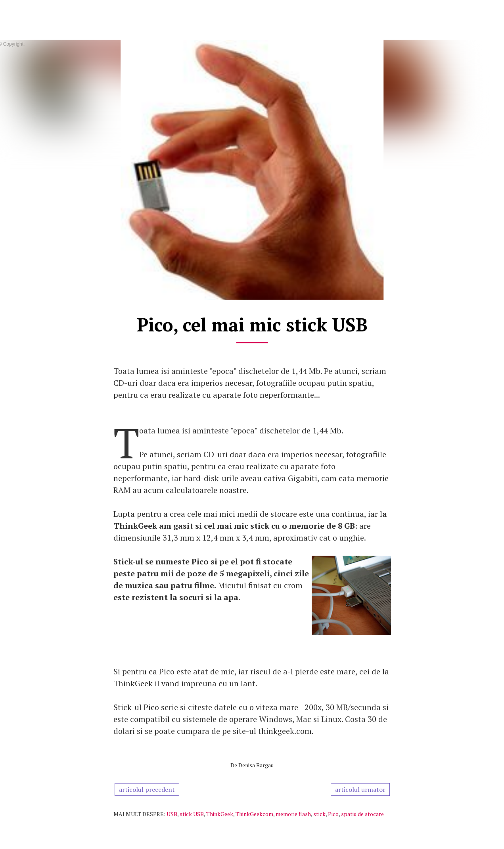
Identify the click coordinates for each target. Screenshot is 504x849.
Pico (333, 814)
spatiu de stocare (362, 814)
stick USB (192, 814)
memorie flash (293, 814)
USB (172, 814)
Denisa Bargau (256, 765)
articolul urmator (360, 789)
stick (319, 814)
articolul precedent (147, 789)
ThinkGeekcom (254, 814)
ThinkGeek (220, 814)
